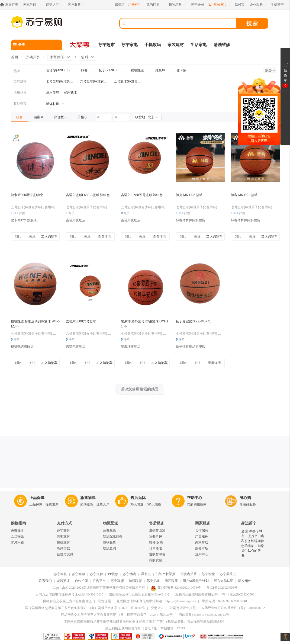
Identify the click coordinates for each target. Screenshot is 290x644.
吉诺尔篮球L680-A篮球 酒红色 (88, 195)
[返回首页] (10, 5)
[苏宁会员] (198, 5)
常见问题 (17, 542)
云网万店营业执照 (183, 608)
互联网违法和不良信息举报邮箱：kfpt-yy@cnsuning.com (156, 601)
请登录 (120, 5)
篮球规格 (20, 81)
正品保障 (37, 498)
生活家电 (199, 45)
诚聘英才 (63, 581)
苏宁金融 (79, 574)
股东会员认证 (224, 581)
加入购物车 (49, 236)
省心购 (245, 498)
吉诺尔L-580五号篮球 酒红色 (142, 195)
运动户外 (33, 57)
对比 (18, 236)
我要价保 (156, 536)
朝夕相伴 (245, 581)
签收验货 (109, 542)
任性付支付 (65, 554)
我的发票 (156, 560)
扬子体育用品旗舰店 (191, 347)
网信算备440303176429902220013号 (204, 615)
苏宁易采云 (228, 574)
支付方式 (65, 523)
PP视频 (113, 574)
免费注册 (17, 530)
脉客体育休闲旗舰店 (191, 220)
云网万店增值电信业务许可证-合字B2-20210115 (69, 594)
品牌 (17, 71)
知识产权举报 (166, 574)
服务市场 (202, 548)
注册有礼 (135, 5)
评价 (18, 213)
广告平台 (99, 581)
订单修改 (156, 548)
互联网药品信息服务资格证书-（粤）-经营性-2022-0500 (215, 594)
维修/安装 (156, 542)
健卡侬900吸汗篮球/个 (27, 195)
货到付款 (63, 548)
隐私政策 (171, 581)
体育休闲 (57, 57)
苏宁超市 (107, 45)
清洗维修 (222, 45)
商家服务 (203, 523)
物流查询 (109, 548)
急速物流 (88, 498)
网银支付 (63, 536)
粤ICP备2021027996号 (222, 588)
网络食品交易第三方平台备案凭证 (67, 601)
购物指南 (18, 523)
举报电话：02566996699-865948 (224, 601)
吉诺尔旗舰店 (76, 220)
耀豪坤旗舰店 (131, 347)
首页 (15, 57)
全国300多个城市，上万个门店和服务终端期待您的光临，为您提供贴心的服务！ (253, 543)
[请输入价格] (104, 117)
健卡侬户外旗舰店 (24, 220)
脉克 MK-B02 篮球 (189, 195)
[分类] (37, 45)
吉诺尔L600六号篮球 (81, 321)
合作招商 (202, 530)
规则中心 (202, 554)
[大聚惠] (80, 45)
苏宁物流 (130, 574)
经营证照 (104, 601)
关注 (32, 236)
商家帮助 (202, 542)
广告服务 (202, 536)
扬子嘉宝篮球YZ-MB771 (193, 321)
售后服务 (157, 523)
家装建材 (176, 45)
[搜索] (182, 23)
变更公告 (157, 608)
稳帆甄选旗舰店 (22, 347)
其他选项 (20, 104)
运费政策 (109, 530)
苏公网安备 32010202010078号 (176, 588)
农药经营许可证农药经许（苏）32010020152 (233, 608)
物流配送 (111, 523)
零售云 (146, 574)
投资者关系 (189, 574)
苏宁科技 (60, 574)
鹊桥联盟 (135, 581)
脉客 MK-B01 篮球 (244, 195)
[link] (20, 117)
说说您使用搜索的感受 (140, 389)
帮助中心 (195, 498)
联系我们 (45, 581)
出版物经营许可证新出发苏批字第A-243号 (139, 594)
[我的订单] (155, 5)
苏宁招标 (153, 581)
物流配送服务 (113, 536)
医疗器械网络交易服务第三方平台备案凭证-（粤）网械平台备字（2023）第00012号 (85, 608)
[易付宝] (240, 5)
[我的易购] (177, 5)
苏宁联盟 (117, 581)
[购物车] (219, 5)
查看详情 (104, 236)
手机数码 (153, 45)
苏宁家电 (130, 45)
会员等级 (17, 536)
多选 (270, 70)
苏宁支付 (63, 530)
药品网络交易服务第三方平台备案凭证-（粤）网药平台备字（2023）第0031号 (117, 615)
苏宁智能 (208, 574)
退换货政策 (157, 530)
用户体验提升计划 (196, 581)
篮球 (85, 57)
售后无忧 (138, 498)
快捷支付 (63, 542)
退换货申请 (157, 554)
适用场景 (20, 92)
